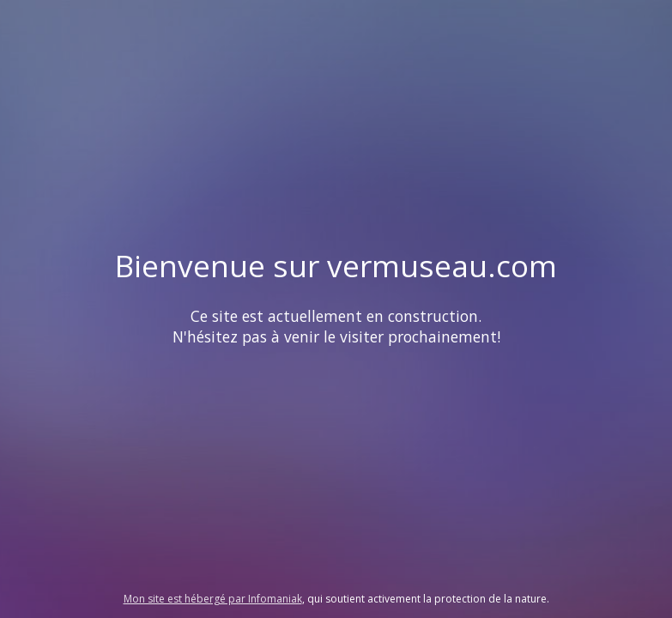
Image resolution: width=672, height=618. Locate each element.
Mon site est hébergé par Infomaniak (213, 599)
